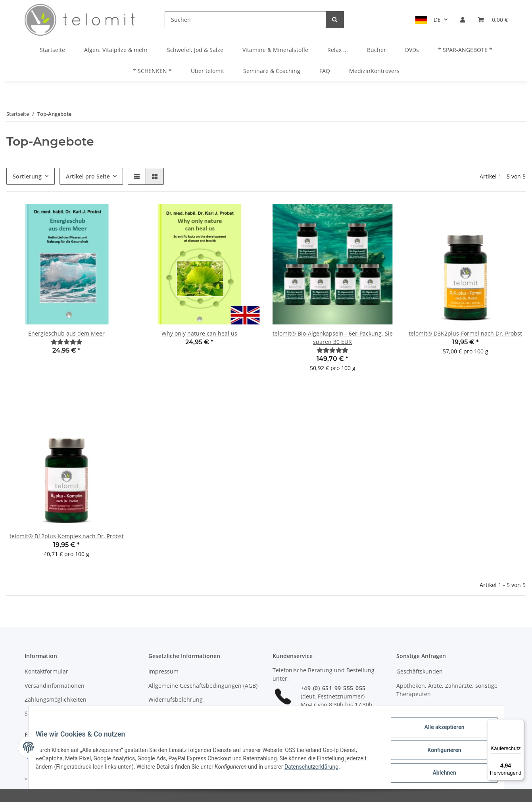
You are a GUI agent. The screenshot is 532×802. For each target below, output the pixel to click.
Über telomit (207, 71)
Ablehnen (439, 774)
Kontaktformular (46, 671)
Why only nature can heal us (199, 333)
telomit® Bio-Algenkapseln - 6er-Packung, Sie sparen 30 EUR (333, 338)
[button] (463, 20)
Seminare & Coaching (272, 71)
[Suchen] (245, 20)
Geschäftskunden (420, 671)
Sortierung (27, 176)
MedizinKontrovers (374, 71)
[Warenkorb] (493, 20)
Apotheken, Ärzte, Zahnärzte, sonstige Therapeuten (447, 690)
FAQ (325, 71)
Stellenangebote (46, 713)
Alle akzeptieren (439, 733)
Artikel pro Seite (88, 176)
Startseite (52, 50)
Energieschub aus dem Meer (66, 333)
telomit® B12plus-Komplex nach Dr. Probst (67, 536)
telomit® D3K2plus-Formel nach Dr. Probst (465, 333)
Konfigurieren (439, 753)
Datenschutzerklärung (339, 770)
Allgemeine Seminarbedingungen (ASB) (201, 713)
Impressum (163, 671)
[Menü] (519, 724)
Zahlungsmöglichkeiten (56, 699)
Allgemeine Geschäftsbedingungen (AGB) (203, 686)
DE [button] (437, 20)
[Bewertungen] (67, 342)
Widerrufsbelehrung (176, 699)
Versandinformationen (55, 686)
